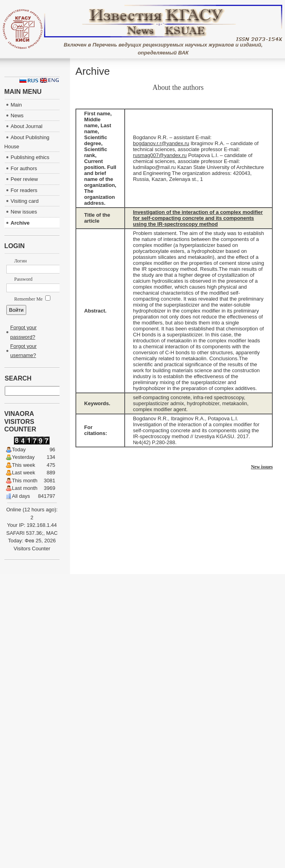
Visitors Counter (32, 549)
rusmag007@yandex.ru (160, 155)
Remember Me (33, 299)
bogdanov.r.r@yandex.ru (161, 143)
